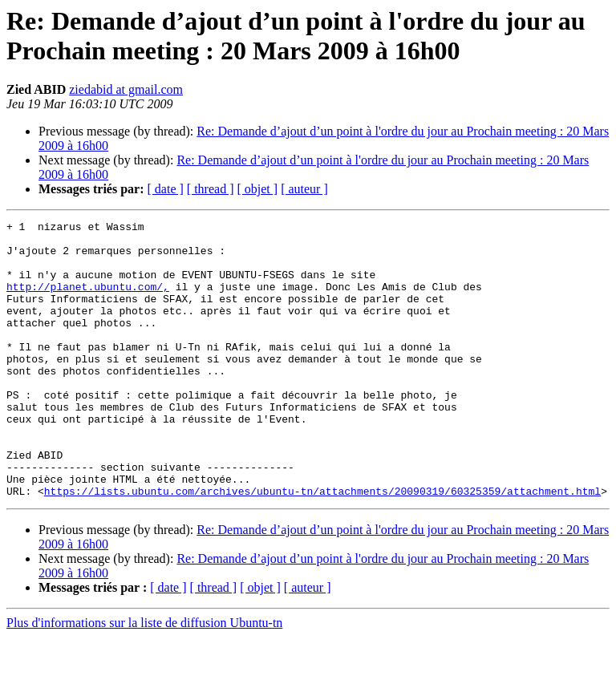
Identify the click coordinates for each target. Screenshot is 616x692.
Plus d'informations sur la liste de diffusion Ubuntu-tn (144, 678)
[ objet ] (257, 189)
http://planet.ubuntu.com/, (88, 301)
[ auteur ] (304, 189)
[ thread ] (211, 189)
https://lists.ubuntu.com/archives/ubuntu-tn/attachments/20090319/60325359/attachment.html (322, 546)
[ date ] (166, 189)
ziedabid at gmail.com (126, 89)
